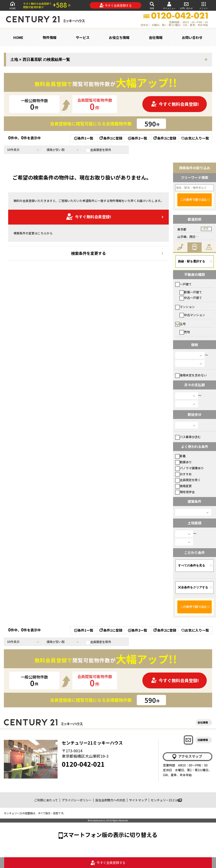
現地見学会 (185, 492)
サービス (83, 37)
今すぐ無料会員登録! (175, 104)
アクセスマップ (187, 756)
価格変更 (183, 486)
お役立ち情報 (119, 37)
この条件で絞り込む (194, 200)
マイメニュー (169, 5)
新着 (180, 456)
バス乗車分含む (188, 437)
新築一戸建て (191, 292)
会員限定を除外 (99, 150)
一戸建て (183, 284)
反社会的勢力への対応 (110, 800)
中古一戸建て (191, 298)
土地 (180, 324)
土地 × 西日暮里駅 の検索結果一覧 (40, 60)
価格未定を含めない (191, 375)
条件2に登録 (164, 138)
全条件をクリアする (193, 587)
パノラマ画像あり (189, 468)
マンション (185, 307)
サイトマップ (138, 800)
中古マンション (192, 315)
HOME (12, 5)
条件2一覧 (138, 138)
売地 (185, 332)
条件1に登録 (111, 138)
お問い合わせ (186, 5)
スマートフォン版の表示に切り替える (110, 835)
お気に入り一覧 (195, 138)
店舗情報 (203, 740)
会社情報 (156, 37)
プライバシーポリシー (77, 800)
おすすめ (183, 474)
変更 (206, 229)
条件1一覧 (84, 138)
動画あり (183, 462)
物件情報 (50, 37)
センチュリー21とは (166, 800)
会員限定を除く (188, 480)
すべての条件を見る (192, 565)
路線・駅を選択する (192, 261)
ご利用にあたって (46, 800)
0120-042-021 (83, 764)
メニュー (204, 5)
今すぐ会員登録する (116, 5)
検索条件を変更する (88, 253)
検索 (152, 5)
